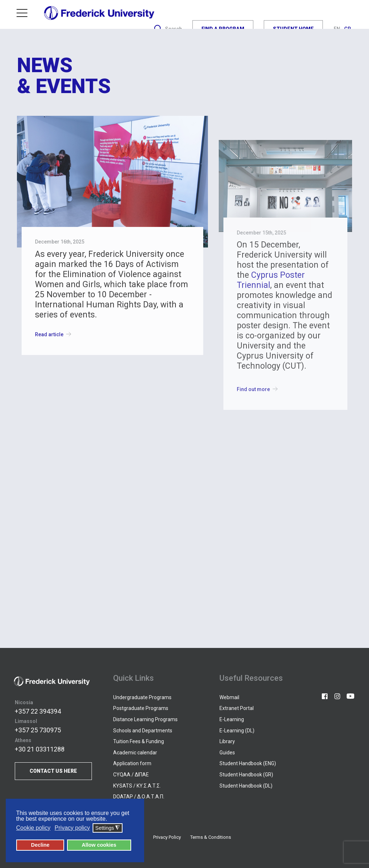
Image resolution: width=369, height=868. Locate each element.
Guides (227, 753)
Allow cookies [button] (99, 845)
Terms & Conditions (211, 837)
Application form (132, 763)
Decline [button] (40, 845)
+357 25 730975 (38, 730)
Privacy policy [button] (72, 828)
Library (227, 741)
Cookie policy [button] (33, 828)
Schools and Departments (143, 731)
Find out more (259, 389)
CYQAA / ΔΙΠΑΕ (131, 775)
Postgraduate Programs (141, 708)
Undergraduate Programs (142, 697)
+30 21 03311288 (40, 749)
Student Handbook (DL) (246, 786)
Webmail (229, 697)
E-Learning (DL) (237, 731)
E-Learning (232, 719)
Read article (55, 334)
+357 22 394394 (38, 711)
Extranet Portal (237, 708)
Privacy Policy (167, 837)
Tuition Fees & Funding (139, 741)
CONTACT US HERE (53, 771)
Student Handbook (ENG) (248, 763)
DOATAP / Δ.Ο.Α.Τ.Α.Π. (139, 797)
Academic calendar (135, 753)
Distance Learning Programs (145, 719)
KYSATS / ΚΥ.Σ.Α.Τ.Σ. (137, 786)
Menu (22, 13)
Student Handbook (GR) (246, 775)
